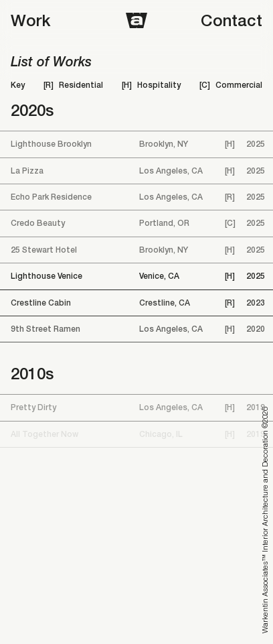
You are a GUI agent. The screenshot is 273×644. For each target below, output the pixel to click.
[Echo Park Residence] (136, 197)
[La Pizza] (136, 171)
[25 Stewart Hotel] (136, 250)
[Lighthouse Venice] (136, 276)
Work (30, 20)
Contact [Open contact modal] (232, 20)
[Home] (136, 21)
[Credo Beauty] (136, 223)
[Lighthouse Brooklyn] (136, 144)
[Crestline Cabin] (136, 303)
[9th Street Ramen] (136, 329)
